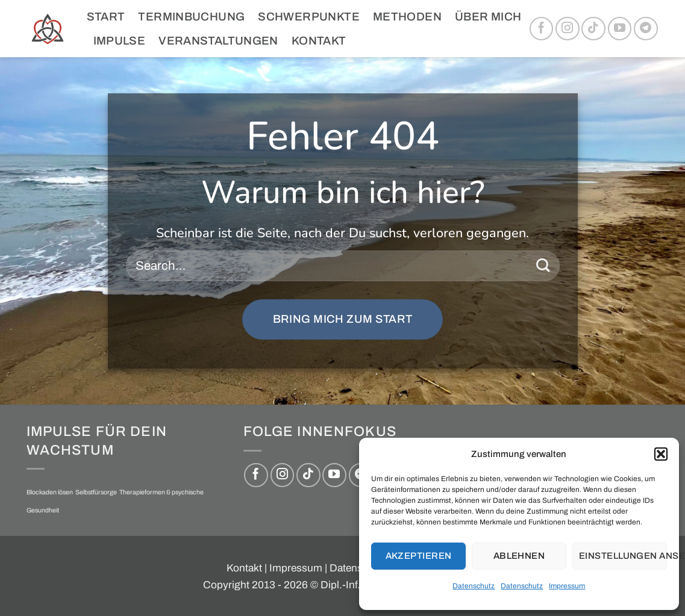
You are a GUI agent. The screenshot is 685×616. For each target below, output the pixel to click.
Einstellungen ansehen (623, 556)
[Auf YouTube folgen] (620, 29)
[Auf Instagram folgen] (568, 29)
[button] (661, 454)
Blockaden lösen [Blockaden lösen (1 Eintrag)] (50, 492)
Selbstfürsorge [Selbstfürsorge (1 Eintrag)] (96, 492)
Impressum (567, 586)
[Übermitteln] (543, 266)
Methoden (407, 17)
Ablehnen (519, 556)
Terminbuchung (191, 17)
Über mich (488, 17)
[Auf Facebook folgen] (542, 29)
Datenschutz (474, 586)
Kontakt (319, 41)
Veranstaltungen (218, 41)
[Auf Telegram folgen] (646, 29)
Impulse (120, 41)
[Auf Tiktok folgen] (593, 29)
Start (106, 17)
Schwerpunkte (309, 17)
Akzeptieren (419, 556)
